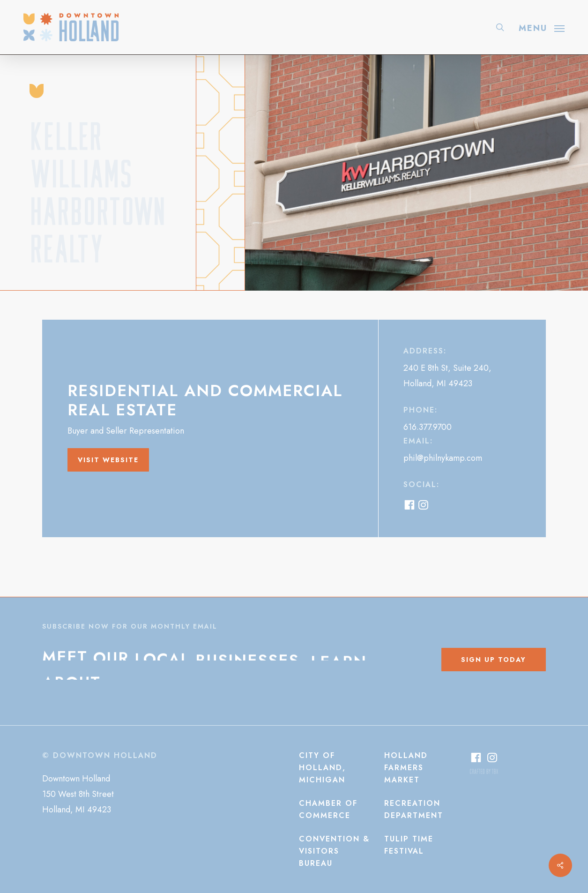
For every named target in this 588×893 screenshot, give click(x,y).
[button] (542, 27)
